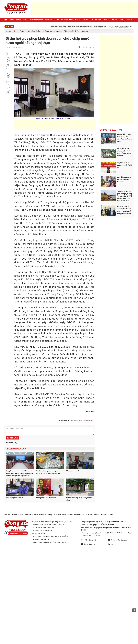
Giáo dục (98, 20)
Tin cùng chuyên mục (16, 449)
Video (122, 20)
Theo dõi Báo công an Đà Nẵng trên (75, 421)
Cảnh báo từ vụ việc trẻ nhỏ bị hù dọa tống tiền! (124, 179)
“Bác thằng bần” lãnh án (15, 498)
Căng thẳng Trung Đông (64, 27)
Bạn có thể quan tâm (111, 130)
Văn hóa (85, 20)
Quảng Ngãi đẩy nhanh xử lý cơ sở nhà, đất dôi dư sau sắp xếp (124, 152)
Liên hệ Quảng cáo (89, 544)
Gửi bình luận (12, 438)
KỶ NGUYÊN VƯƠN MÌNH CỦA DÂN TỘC (86, 27)
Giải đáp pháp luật (34, 31)
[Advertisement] (85, 8)
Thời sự (11, 20)
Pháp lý (23, 31)
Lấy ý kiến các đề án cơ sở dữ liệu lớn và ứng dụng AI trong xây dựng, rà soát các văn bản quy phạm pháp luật (20, 473)
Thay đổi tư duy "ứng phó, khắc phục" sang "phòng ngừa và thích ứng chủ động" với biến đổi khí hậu (125, 196)
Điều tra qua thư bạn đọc (53, 31)
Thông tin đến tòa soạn (117, 540)
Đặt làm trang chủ (88, 540)
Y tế (92, 20)
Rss (111, 544)
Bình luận (11, 442)
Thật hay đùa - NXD (71, 31)
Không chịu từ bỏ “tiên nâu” (46, 498)
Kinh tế (78, 20)
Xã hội (57, 20)
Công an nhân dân (37, 20)
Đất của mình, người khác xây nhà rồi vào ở (79, 499)
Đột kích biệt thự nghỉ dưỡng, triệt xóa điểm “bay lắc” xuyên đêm (125, 138)
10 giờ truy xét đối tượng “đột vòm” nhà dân (125, 165)
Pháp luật (49, 20)
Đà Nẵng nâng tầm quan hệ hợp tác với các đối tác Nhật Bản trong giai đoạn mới (125, 210)
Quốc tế (107, 20)
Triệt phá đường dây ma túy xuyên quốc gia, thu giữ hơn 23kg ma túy (48, 472)
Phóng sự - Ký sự (67, 20)
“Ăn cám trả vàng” (73, 471)
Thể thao (115, 20)
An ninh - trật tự (22, 20)
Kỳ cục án (85, 31)
